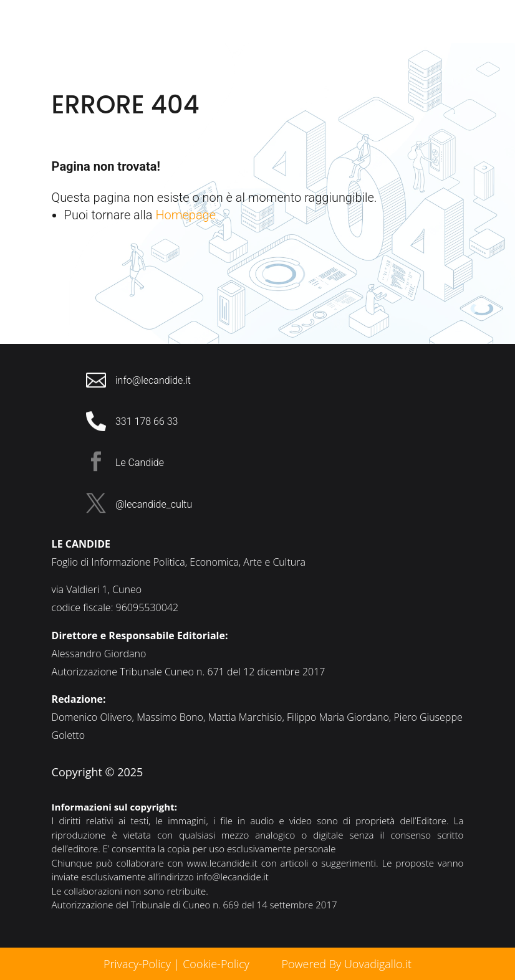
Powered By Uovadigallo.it (346, 964)
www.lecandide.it (222, 863)
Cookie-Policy (217, 964)
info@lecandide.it (233, 877)
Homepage (185, 215)
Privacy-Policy (137, 964)
